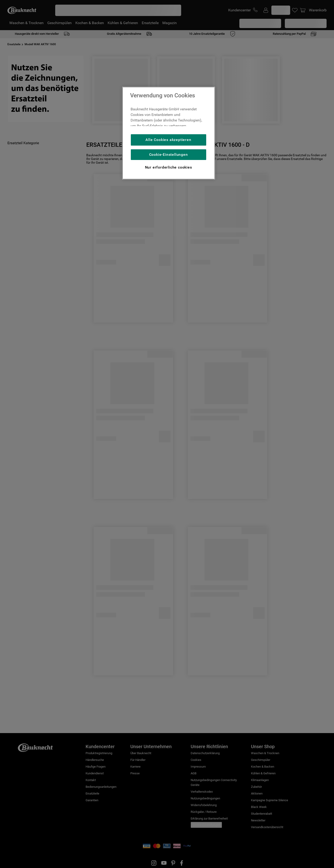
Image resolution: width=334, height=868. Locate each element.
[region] (169, 133)
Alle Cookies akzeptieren (168, 140)
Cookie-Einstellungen (169, 155)
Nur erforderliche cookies (169, 167)
